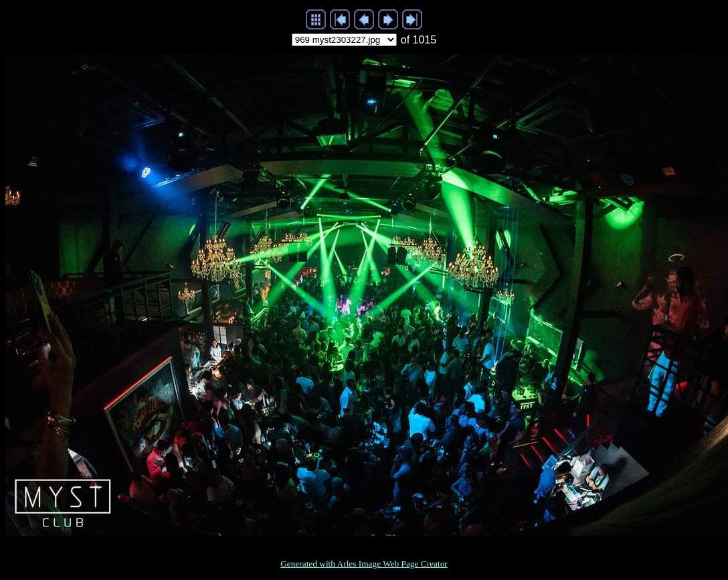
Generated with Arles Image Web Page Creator (364, 564)
